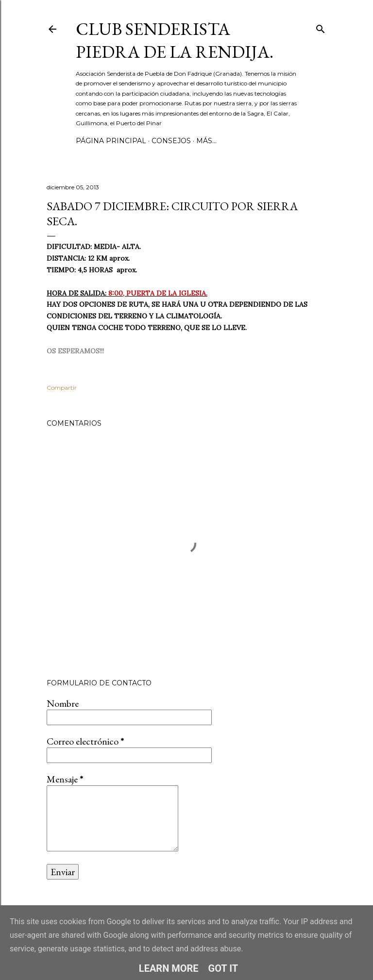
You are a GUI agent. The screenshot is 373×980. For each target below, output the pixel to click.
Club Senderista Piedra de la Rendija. (175, 40)
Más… (206, 141)
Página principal (111, 141)
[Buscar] (321, 27)
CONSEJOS (171, 141)
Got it (223, 968)
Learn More (169, 968)
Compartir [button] (62, 388)
